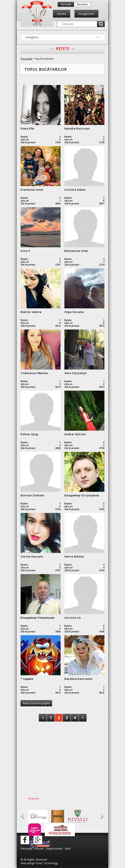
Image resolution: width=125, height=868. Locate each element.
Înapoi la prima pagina (36, 703)
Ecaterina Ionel (32, 190)
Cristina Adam (75, 190)
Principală (26, 59)
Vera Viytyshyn (75, 373)
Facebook (34, 799)
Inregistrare (86, 14)
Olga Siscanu (74, 312)
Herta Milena (74, 556)
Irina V (25, 251)
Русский (66, 4)
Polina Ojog (29, 434)
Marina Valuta (31, 312)
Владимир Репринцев (38, 618)
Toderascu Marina (34, 373)
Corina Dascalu (32, 556)
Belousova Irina (76, 251)
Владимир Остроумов (82, 495)
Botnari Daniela (32, 495)
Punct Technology (46, 863)
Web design (28, 863)
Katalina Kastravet (79, 679)
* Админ (27, 679)
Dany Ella (27, 128)
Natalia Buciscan (77, 128)
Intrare (62, 14)
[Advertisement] (62, 761)
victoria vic (73, 618)
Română (82, 4)
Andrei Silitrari (75, 434)
